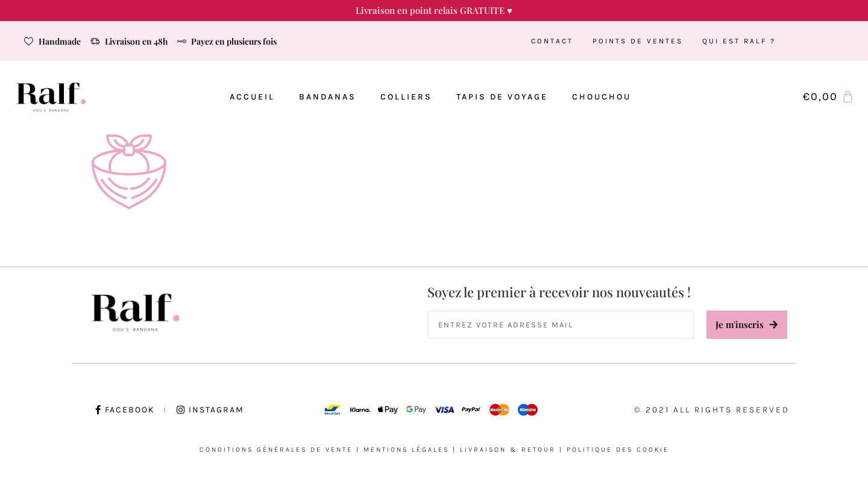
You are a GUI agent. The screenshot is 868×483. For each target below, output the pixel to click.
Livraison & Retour (508, 450)
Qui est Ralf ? (739, 41)
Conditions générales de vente (276, 450)
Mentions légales (406, 450)
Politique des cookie (618, 450)
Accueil (252, 97)
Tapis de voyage (502, 97)
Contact (552, 41)
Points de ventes (638, 41)
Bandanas (328, 97)
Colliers (406, 97)
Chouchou (602, 97)
